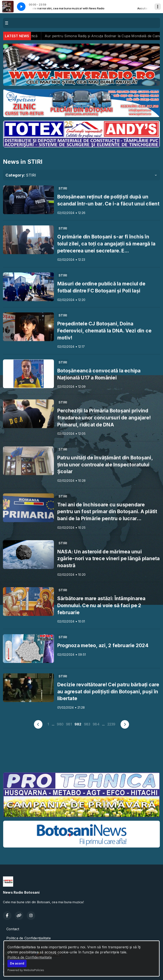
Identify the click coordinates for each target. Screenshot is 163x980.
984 (96, 724)
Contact (13, 929)
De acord (17, 963)
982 (78, 724)
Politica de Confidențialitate (30, 957)
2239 (111, 724)
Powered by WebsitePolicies (26, 970)
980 (60, 724)
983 (87, 724)
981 (69, 724)
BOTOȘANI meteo (81, 753)
